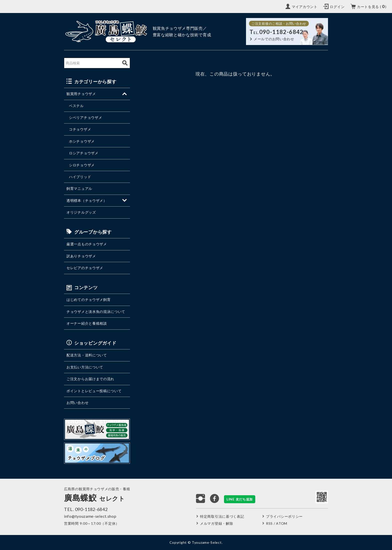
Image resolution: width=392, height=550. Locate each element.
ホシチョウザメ (82, 141)
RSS (269, 523)
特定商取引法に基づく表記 (222, 516)
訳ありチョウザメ (81, 256)
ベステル (76, 106)
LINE (240, 499)
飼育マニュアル (79, 188)
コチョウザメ (80, 129)
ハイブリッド (80, 177)
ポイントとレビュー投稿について (94, 391)
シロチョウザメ (82, 165)
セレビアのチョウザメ (85, 268)
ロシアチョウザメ (84, 153)
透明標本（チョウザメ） (87, 200)
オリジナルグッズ (81, 212)
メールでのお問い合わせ (274, 39)
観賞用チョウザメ (81, 94)
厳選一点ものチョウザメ (87, 244)
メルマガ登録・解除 (216, 523)
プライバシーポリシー (284, 516)
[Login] (334, 7)
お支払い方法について (85, 367)
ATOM (282, 523)
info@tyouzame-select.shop (90, 516)
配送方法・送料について (87, 355)
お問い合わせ (77, 403)
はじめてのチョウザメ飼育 (88, 300)
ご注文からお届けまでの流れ (90, 379)
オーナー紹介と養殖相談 (87, 323)
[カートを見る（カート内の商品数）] (368, 7)
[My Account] (301, 7)
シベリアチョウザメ (85, 117)
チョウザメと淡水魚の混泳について (96, 312)
